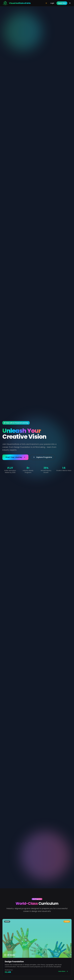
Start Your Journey (15, 457)
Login (52, 3)
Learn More (63, 971)
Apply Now (62, 3)
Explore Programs (43, 457)
